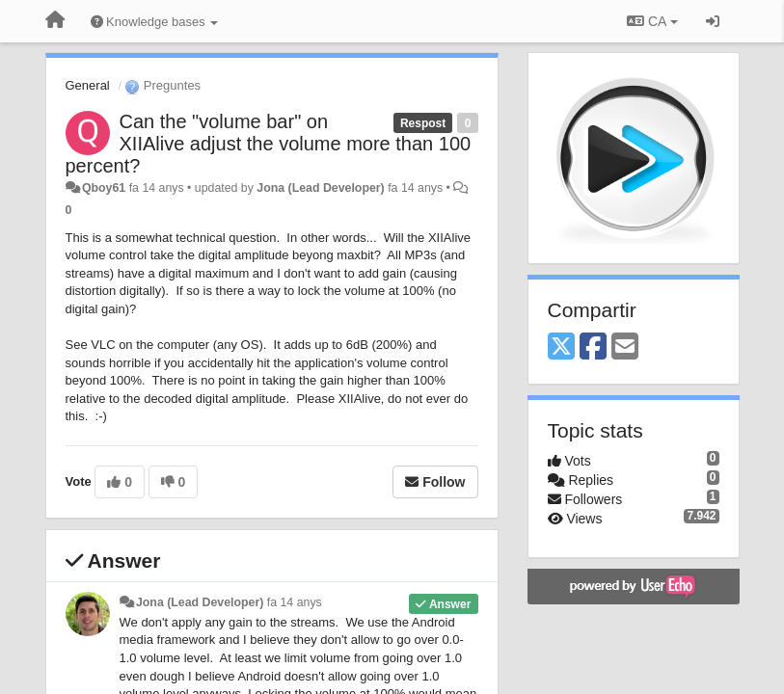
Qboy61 (104, 188)
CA (652, 21)
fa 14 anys (295, 602)
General (88, 85)
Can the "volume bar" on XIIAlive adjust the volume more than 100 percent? (269, 144)
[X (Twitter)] (561, 347)
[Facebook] (593, 347)
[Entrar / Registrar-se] (713, 21)
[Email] (625, 347)
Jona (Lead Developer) (320, 188)
